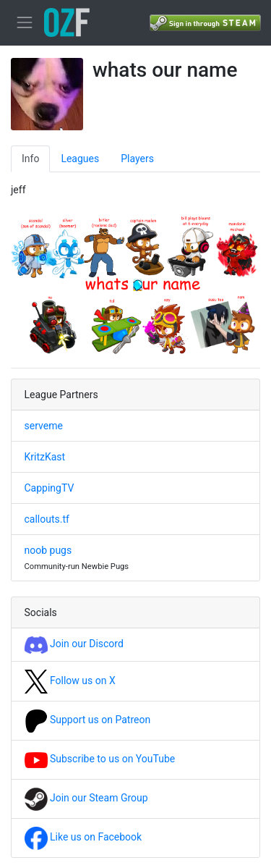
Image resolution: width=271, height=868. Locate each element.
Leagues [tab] (80, 159)
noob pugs (48, 550)
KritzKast (45, 457)
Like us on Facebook (83, 837)
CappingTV (50, 488)
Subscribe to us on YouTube (100, 759)
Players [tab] (137, 159)
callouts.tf (47, 519)
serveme (44, 426)
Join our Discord (74, 644)
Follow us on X (70, 681)
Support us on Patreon (88, 720)
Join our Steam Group (86, 798)
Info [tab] (30, 159)
